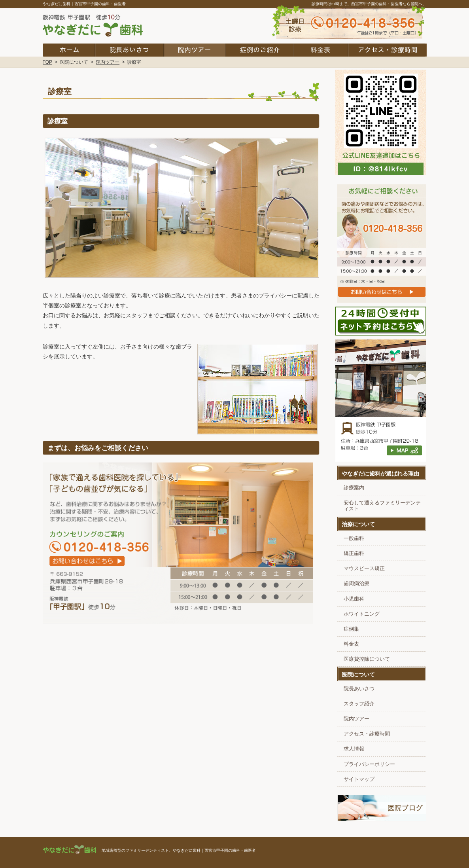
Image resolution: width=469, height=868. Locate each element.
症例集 (351, 629)
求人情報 (354, 749)
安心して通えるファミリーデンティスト (382, 506)
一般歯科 (354, 538)
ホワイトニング (362, 614)
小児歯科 (354, 599)
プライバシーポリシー (369, 764)
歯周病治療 (356, 584)
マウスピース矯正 (364, 569)
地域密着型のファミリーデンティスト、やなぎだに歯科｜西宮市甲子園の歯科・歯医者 (179, 850)
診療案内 (354, 488)
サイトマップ (359, 779)
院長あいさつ (359, 689)
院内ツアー (356, 719)
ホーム (69, 50)
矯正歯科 (354, 553)
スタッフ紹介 (359, 704)
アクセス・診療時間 (367, 734)
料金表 (351, 644)
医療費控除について (367, 659)
